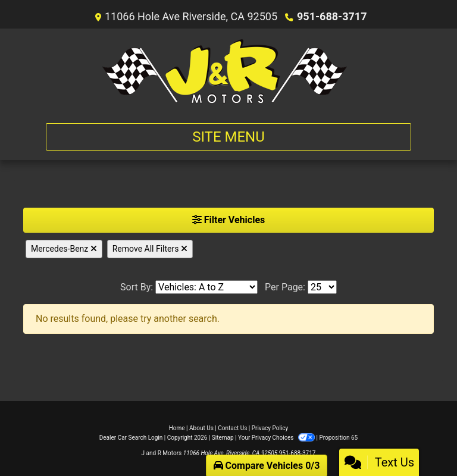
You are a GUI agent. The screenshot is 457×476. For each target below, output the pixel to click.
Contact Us (232, 428)
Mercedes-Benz (64, 249)
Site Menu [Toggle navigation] (228, 137)
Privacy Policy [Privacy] (270, 428)
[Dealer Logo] (229, 71)
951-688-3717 (332, 16)
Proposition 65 (338, 438)
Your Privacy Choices (277, 438)
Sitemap (223, 438)
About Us (201, 428)
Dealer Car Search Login (131, 438)
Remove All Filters (150, 249)
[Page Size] (322, 287)
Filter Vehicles (229, 220)
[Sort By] (206, 287)
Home (177, 428)
